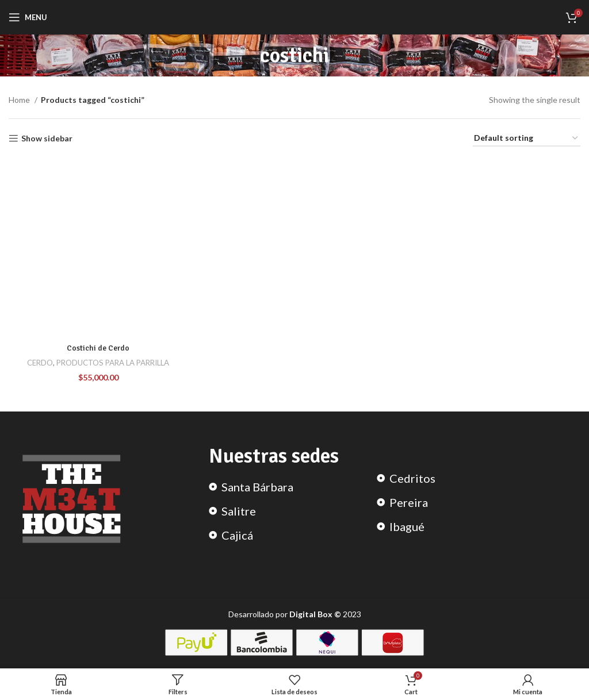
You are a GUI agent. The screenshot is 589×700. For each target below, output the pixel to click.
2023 (325, 614)
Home (20, 100)
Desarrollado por (259, 614)
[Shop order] (527, 139)
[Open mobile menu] (28, 17)
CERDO (40, 363)
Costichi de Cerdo (98, 348)
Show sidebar (47, 139)
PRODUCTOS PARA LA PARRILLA (113, 363)
